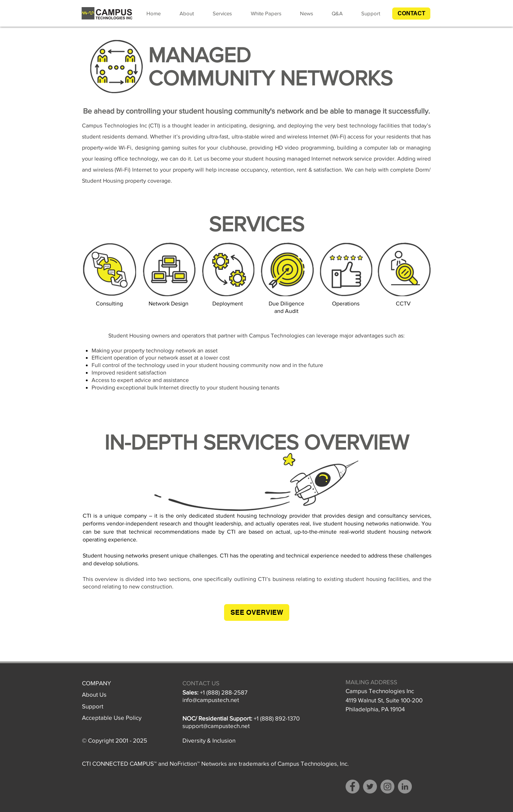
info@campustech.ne (210, 700)
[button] (411, 14)
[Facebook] (353, 787)
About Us (94, 694)
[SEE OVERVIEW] (257, 612)
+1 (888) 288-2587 (224, 692)
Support (93, 706)
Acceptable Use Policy (112, 717)
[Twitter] (370, 787)
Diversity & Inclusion (209, 740)
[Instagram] (387, 787)
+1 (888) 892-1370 (277, 718)
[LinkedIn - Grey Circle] (405, 787)
